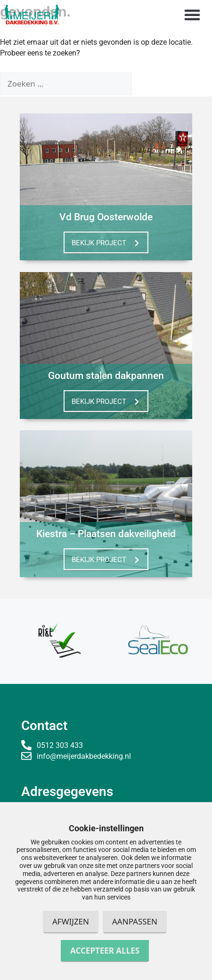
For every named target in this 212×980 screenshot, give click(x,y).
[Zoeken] (146, 83)
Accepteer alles (105, 951)
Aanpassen (135, 921)
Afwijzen (71, 921)
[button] (192, 15)
